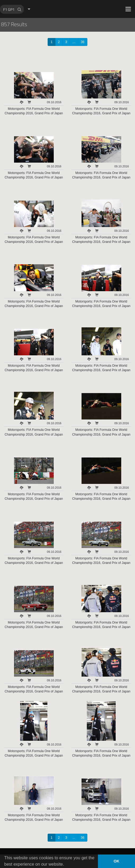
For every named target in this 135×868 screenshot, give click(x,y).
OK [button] (116, 861)
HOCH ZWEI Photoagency (59, 0)
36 (82, 42)
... (74, 42)
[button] (128, 9)
